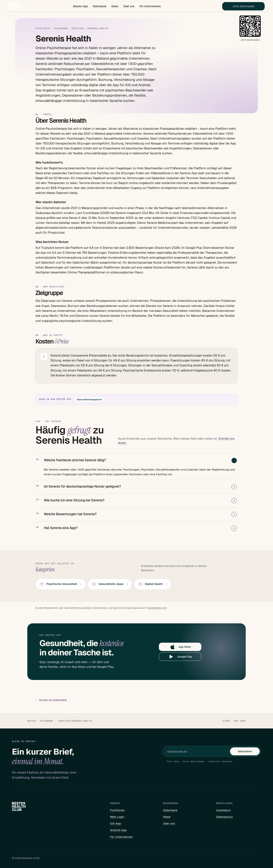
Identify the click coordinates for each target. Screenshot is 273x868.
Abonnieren (245, 751)
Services (78, 28)
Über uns (129, 7)
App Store (180, 647)
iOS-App (116, 823)
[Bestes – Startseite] (19, 7)
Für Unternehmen (150, 7)
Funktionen (117, 810)
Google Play (180, 657)
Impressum (223, 810)
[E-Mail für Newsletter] (199, 751)
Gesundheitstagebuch (89, 399)
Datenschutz (225, 817)
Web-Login (117, 817)
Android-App (118, 830)
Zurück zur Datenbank (51, 700)
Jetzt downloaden (238, 7)
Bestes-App (80, 7)
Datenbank (100, 7)
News (115, 7)
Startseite (43, 28)
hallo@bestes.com (157, 608)
